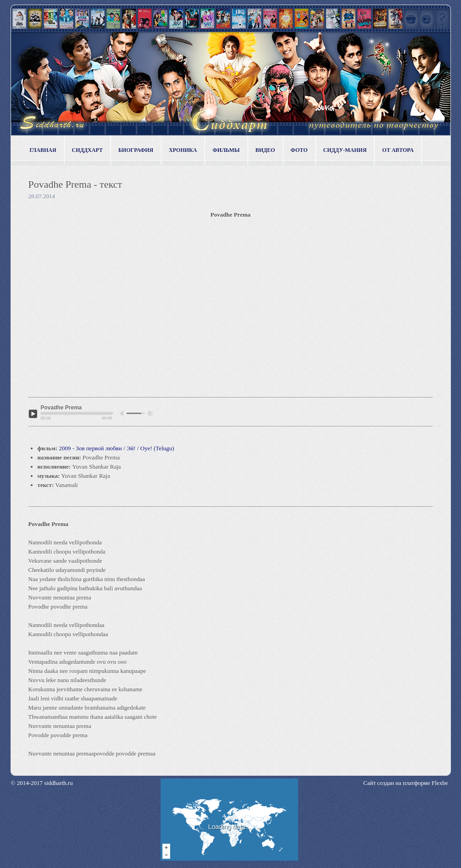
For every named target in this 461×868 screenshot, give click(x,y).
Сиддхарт (87, 150)
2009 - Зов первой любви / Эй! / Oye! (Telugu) (117, 448)
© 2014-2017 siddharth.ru (42, 783)
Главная (43, 150)
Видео (265, 150)
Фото (299, 150)
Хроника (183, 150)
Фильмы (226, 150)
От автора (398, 150)
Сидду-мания (345, 150)
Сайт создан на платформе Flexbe (405, 783)
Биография (136, 150)
